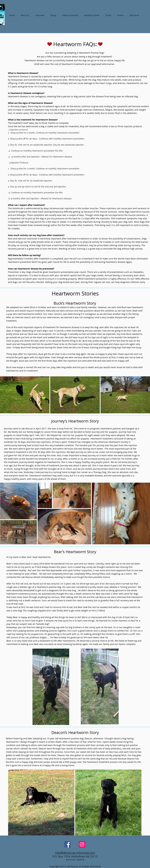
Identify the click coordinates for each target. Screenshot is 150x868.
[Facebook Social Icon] (67, 844)
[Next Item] (145, 514)
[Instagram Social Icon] (82, 844)
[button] (92, 15)
